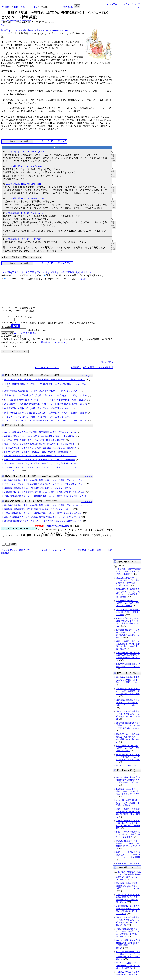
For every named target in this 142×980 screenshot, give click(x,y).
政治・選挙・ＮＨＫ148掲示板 (98, 372)
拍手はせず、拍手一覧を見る (52, 141)
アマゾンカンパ (9, 555)
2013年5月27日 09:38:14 (17, 152)
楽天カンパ (25, 555)
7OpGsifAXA (37, 213)
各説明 (84, 279)
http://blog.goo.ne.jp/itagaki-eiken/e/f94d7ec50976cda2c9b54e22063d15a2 (34, 30)
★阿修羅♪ (7, 7)
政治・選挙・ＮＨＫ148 (26, 7)
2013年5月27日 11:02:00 (17, 184)
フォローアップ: (9, 351)
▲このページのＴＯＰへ (47, 372)
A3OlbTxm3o (37, 166)
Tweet (4, 25)
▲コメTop (112, 4)
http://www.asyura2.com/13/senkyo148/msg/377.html (16, 20)
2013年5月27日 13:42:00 (17, 213)
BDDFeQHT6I (37, 152)
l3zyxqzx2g (36, 184)
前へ (111, 367)
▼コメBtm (124, 4)
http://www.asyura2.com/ (58, 531)
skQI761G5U (37, 239)
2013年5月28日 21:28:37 (17, 239)
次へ (134, 4)
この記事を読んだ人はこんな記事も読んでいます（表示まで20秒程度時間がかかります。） (47, 272)
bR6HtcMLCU (37, 198)
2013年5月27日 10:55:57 (17, 166)
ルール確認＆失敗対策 (25, 338)
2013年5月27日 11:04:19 (17, 198)
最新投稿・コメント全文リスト (57, 347)
